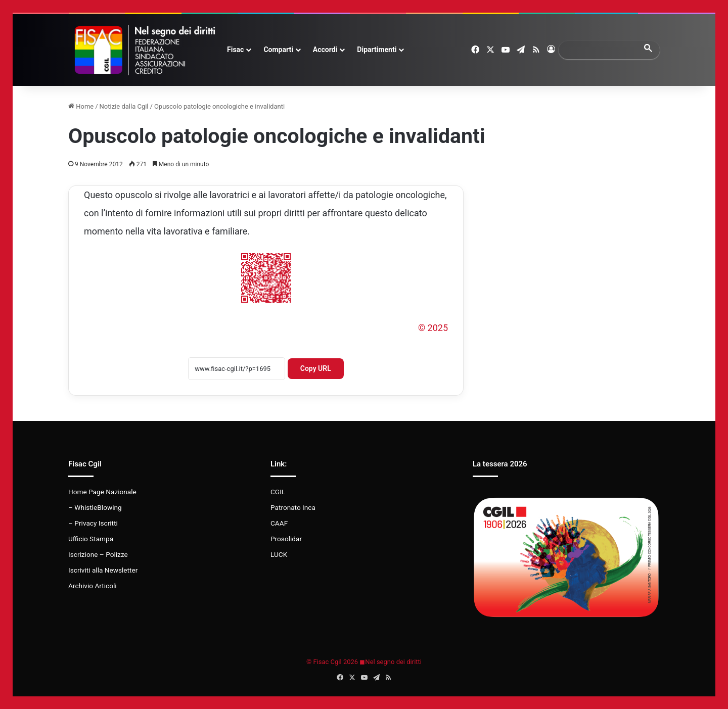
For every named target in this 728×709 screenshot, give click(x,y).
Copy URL (316, 368)
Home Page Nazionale (102, 492)
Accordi (325, 50)
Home (81, 106)
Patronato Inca (293, 507)
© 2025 (433, 328)
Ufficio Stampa (91, 539)
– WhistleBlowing (95, 507)
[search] (600, 50)
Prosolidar (286, 539)
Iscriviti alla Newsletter (103, 570)
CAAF (279, 523)
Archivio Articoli (93, 586)
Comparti (278, 50)
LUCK (279, 554)
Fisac (235, 50)
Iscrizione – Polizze (98, 554)
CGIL (278, 492)
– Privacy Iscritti (93, 523)
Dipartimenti (377, 50)
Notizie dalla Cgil (124, 106)
